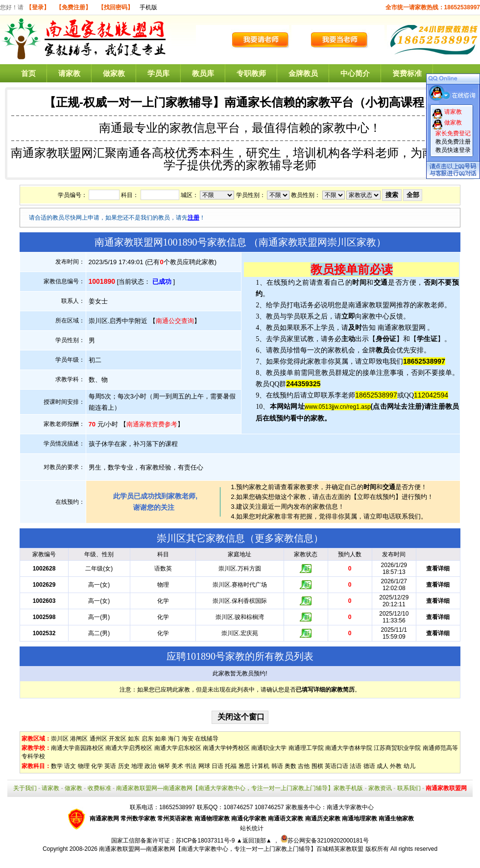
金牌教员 (303, 73)
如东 (134, 739)
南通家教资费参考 (152, 424)
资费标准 (407, 73)
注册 (193, 218)
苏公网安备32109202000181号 (324, 841)
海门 (174, 739)
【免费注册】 (73, 7)
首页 (28, 73)
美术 (177, 766)
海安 (188, 739)
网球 (204, 766)
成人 (383, 766)
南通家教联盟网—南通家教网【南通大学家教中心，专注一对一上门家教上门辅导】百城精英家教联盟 (231, 849)
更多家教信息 (284, 538)
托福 (231, 766)
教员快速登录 (453, 150)
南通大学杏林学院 (349, 748)
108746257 (269, 807)
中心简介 (355, 73)
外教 (396, 766)
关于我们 (25, 788)
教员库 (203, 73)
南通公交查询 (175, 321)
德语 (369, 766)
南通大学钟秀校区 (226, 748)
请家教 (69, 73)
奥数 (290, 766)
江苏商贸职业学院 (397, 748)
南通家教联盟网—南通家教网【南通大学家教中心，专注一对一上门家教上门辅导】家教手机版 (240, 788)
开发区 (118, 739)
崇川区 (60, 739)
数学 (57, 766)
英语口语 (336, 766)
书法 (191, 766)
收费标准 (99, 788)
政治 (150, 766)
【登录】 (38, 7)
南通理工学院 (306, 748)
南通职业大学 (269, 748)
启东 (147, 739)
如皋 (161, 739)
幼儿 (409, 766)
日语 (217, 766)
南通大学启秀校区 (129, 748)
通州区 (98, 739)
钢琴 (164, 766)
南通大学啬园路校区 (77, 748)
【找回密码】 (116, 7)
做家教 (114, 73)
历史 (124, 766)
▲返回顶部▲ (254, 841)
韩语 (277, 766)
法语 (356, 766)
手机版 (148, 7)
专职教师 (251, 73)
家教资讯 (380, 788)
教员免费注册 (453, 142)
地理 (137, 766)
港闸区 (79, 739)
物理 (84, 766)
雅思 (244, 766)
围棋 (317, 766)
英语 (110, 766)
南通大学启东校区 (178, 748)
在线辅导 (207, 739)
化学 (97, 766)
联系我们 (409, 788)
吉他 (304, 766)
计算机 (261, 766)
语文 (70, 766)
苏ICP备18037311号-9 (206, 841)
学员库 (158, 73)
